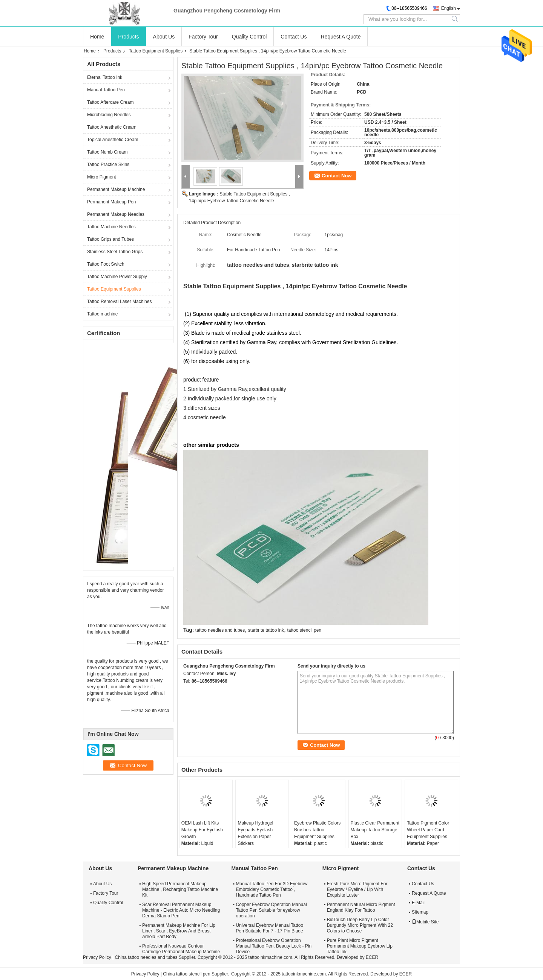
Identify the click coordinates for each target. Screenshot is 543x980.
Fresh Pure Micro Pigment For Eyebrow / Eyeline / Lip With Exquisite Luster (357, 889)
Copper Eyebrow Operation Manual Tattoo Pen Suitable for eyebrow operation (271, 910)
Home (97, 37)
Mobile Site (425, 922)
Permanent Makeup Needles (116, 214)
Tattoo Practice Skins (108, 165)
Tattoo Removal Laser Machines (119, 302)
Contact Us (294, 37)
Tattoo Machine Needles (111, 227)
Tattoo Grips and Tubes (110, 239)
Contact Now (337, 176)
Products (128, 37)
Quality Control (249, 37)
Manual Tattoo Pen (106, 90)
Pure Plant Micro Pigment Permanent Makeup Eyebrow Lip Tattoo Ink (360, 946)
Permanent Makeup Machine (116, 189)
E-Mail (418, 903)
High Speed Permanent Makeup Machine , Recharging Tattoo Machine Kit (180, 889)
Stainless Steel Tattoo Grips (115, 252)
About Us (164, 37)
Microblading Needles (109, 115)
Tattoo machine (102, 314)
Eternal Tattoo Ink (105, 77)
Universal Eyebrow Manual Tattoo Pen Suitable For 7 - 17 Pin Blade (270, 928)
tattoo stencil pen (304, 630)
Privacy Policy (97, 957)
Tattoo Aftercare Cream (110, 102)
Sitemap (420, 912)
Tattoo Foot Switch (106, 264)
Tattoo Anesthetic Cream (112, 127)
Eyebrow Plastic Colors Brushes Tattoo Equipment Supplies (317, 830)
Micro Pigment (102, 177)
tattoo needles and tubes (220, 630)
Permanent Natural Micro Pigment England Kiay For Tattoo (361, 907)
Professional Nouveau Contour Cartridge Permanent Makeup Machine (181, 949)
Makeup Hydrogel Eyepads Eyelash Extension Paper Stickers (255, 833)
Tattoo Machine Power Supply (117, 277)
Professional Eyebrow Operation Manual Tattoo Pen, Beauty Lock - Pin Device (274, 946)
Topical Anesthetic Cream (113, 140)
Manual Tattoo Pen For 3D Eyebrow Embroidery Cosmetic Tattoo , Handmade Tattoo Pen (272, 889)
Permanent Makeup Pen (111, 202)
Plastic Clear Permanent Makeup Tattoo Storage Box (375, 830)
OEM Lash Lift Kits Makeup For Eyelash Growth (202, 830)
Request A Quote (341, 37)
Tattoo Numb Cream (107, 152)
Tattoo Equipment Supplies (156, 51)
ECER (372, 957)
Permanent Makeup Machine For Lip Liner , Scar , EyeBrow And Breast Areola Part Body (179, 931)
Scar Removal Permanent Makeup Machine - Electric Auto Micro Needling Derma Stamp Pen (181, 910)
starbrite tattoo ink (266, 630)
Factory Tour (203, 37)
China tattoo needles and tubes (146, 957)
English (449, 8)
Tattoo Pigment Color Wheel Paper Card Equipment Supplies (428, 830)
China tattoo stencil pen (186, 974)
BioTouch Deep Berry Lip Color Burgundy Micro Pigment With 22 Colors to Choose (360, 925)
